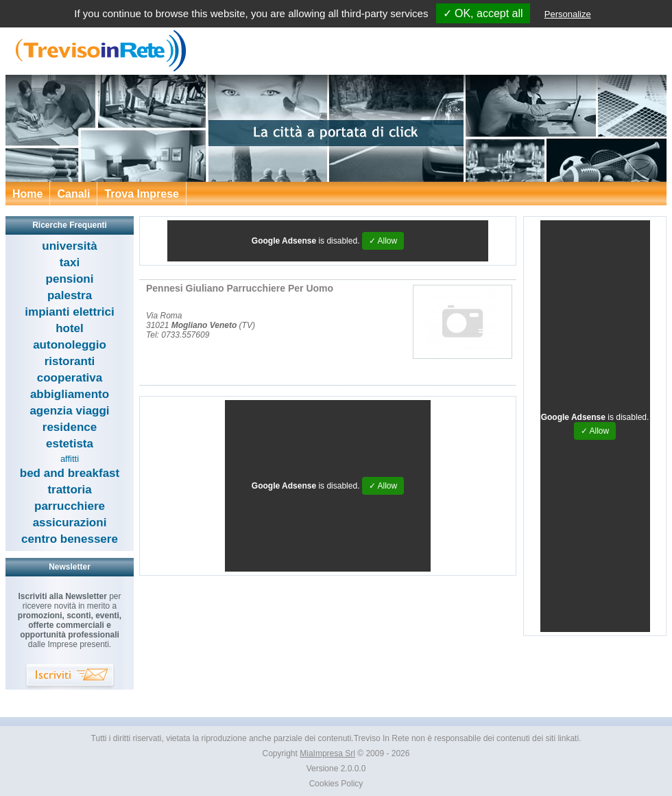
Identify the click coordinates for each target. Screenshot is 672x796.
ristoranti (70, 361)
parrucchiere (70, 506)
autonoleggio (70, 345)
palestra (70, 295)
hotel (70, 328)
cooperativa (70, 378)
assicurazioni (70, 523)
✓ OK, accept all (483, 13)
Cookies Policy (336, 784)
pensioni (70, 279)
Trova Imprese (142, 194)
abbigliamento (70, 394)
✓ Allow (383, 241)
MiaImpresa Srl (327, 753)
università (69, 246)
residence (70, 427)
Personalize (568, 14)
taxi (70, 262)
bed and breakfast (70, 473)
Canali (73, 194)
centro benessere (70, 539)
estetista (70, 444)
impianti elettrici (69, 312)
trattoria (69, 490)
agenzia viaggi (69, 411)
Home (27, 194)
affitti (70, 459)
